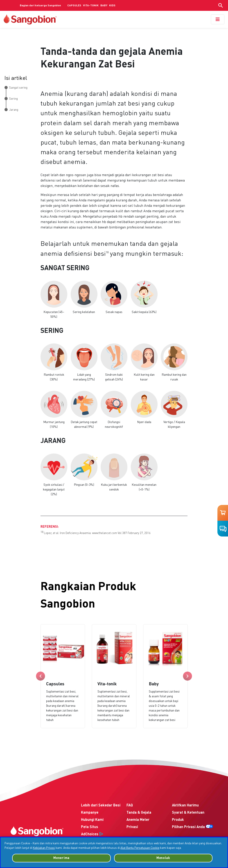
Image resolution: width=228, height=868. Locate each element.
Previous (41, 676)
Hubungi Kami (92, 820)
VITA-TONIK (91, 6)
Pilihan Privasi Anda (188, 827)
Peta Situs (90, 827)
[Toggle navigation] (218, 19)
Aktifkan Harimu (185, 806)
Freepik (59, 862)
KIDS (112, 6)
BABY (104, 6)
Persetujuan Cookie (208, 864)
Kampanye (90, 813)
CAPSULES (74, 6)
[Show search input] (221, 5)
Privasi (132, 827)
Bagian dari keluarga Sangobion (40, 6)
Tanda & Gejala (139, 813)
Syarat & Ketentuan (188, 813)
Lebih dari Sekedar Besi (101, 806)
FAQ (130, 806)
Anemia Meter (138, 820)
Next (187, 676)
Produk (178, 820)
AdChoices (90, 834)
